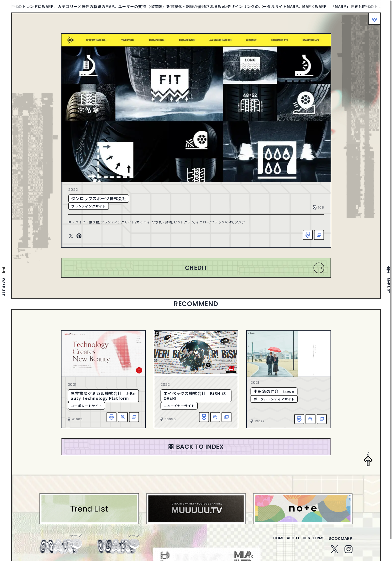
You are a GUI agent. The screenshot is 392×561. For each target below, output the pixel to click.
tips (300, 541)
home (264, 541)
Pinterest (79, 236)
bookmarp (340, 541)
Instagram (348, 552)
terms (316, 541)
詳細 (123, 417)
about (283, 541)
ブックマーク (372, 21)
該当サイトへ (319, 235)
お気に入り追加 (308, 235)
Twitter (71, 236)
